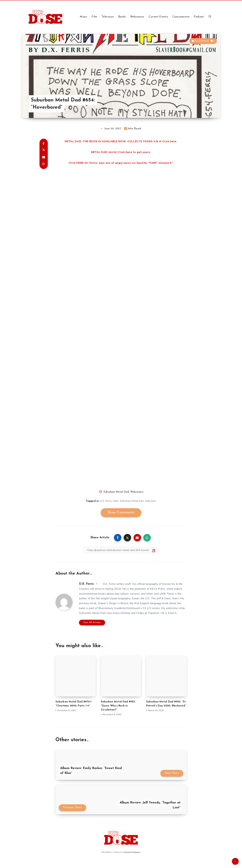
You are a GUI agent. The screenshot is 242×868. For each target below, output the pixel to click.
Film (94, 17)
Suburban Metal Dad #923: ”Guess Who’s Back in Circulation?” (118, 706)
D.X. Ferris (106, 501)
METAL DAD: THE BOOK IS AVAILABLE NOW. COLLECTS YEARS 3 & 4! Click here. (121, 141)
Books (122, 17)
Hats (116, 501)
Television (108, 17)
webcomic (151, 501)
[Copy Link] (121, 550)
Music (84, 17)
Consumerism (181, 17)
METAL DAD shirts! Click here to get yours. (121, 152)
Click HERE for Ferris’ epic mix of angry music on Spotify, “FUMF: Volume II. (120, 163)
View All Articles (92, 623)
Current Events (158, 17)
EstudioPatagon (132, 852)
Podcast (199, 17)
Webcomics (137, 17)
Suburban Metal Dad (116, 492)
